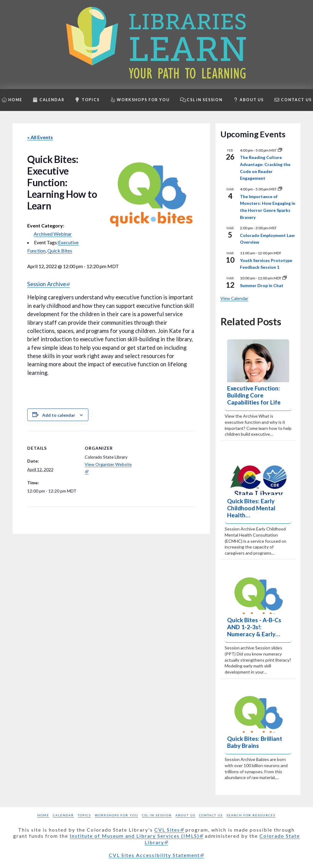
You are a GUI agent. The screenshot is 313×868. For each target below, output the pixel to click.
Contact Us (211, 815)
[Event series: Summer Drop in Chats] (285, 278)
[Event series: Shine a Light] (280, 189)
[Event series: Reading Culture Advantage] (280, 150)
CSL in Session (157, 815)
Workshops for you (116, 815)
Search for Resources (251, 815)
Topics (84, 815)
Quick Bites (60, 251)
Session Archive (47, 284)
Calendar (63, 815)
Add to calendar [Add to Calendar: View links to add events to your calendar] (59, 415)
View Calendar (234, 298)
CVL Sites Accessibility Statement (154, 855)
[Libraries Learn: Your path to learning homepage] (156, 44)
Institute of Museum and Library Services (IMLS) (134, 836)
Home (43, 815)
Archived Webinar (53, 234)
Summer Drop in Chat (262, 285)
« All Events (40, 137)
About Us (185, 815)
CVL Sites (167, 830)
